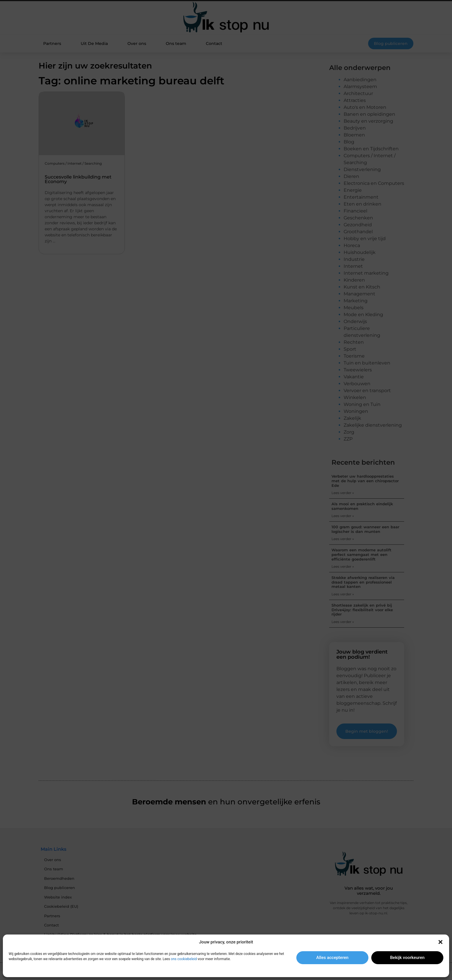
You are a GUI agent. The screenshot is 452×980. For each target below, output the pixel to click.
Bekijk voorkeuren (407, 958)
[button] (440, 942)
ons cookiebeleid (184, 959)
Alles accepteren (332, 958)
